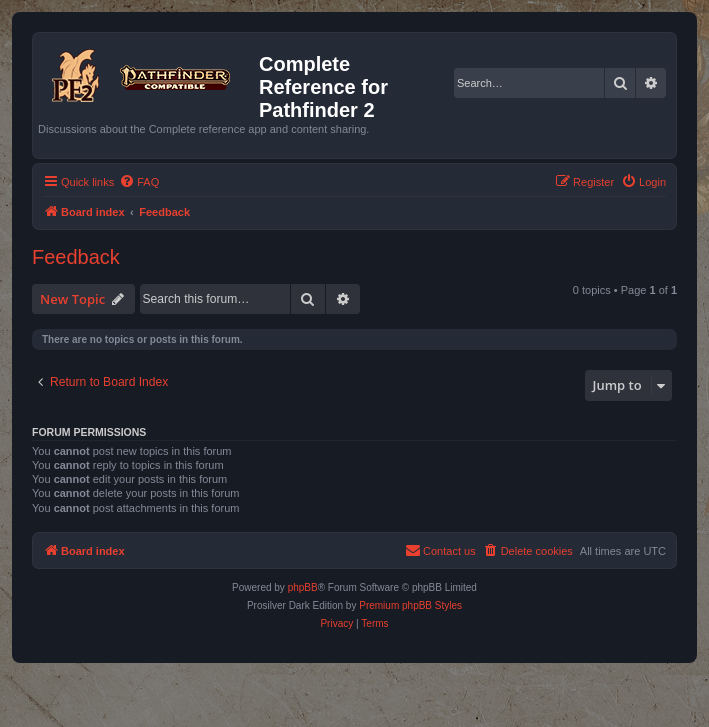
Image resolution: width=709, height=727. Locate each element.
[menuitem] (139, 182)
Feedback (76, 257)
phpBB (303, 587)
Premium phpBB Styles (410, 605)
